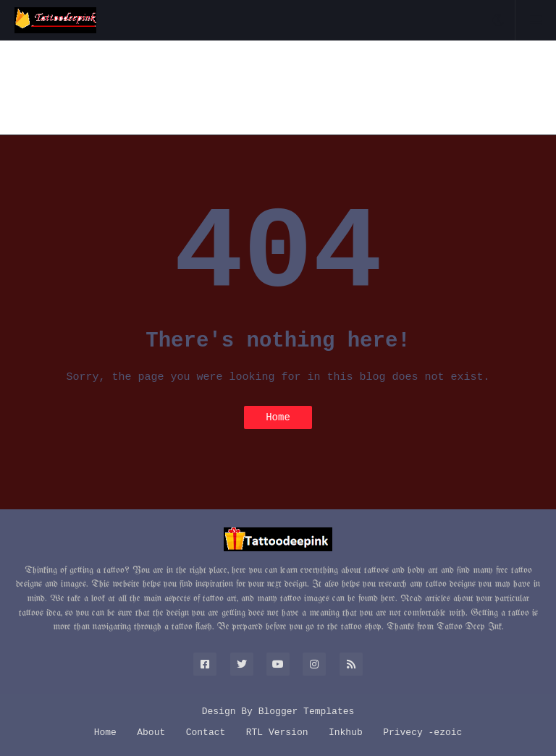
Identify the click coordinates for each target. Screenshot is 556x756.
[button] (498, 20)
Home (278, 417)
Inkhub (346, 732)
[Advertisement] (278, 88)
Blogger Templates (307, 712)
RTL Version (277, 732)
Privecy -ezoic (422, 732)
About (151, 732)
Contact (206, 732)
